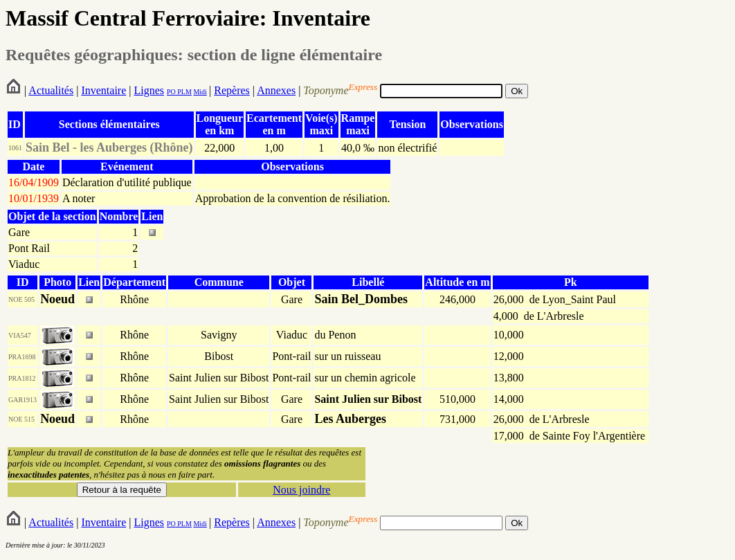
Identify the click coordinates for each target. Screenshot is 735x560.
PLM (184, 92)
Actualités (51, 90)
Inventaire (103, 90)
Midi (200, 92)
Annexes (276, 90)
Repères (232, 90)
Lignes (149, 90)
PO (171, 92)
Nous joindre (301, 490)
